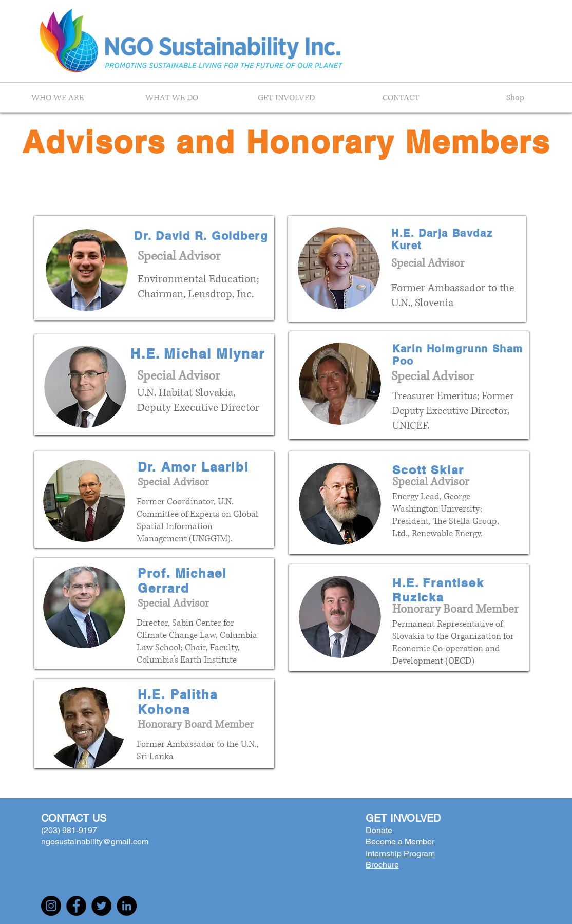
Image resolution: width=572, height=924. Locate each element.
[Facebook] (76, 906)
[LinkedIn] (127, 906)
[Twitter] (101, 906)
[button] (57, 98)
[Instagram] (51, 906)
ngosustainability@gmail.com (95, 842)
